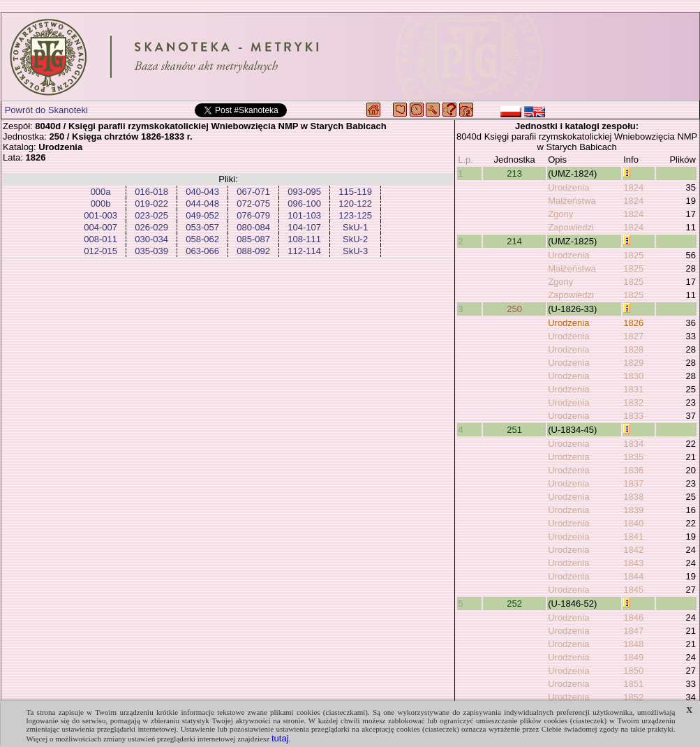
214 (514, 241)
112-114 (304, 251)
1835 (633, 457)
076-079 (253, 215)
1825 (633, 255)
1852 (633, 697)
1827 (633, 336)
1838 (633, 497)
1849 (633, 657)
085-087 (253, 239)
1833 (633, 416)
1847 (633, 631)
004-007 (100, 227)
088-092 (253, 251)
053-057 (202, 227)
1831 (633, 389)
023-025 (151, 215)
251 (514, 430)
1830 (633, 376)
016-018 (151, 192)
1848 (633, 644)
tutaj (280, 738)
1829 (633, 363)
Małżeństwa (572, 201)
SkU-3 (355, 251)
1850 (633, 671)
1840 (633, 523)
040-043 (202, 192)
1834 (633, 444)
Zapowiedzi (571, 227)
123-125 (355, 215)
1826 (633, 323)
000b (101, 204)
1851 (633, 684)
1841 (633, 537)
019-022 (151, 204)
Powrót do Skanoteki (46, 110)
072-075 (253, 204)
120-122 (355, 204)
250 (514, 309)
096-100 (304, 204)
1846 (633, 617)
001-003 (100, 215)
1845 (633, 590)
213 (514, 173)
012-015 (100, 251)
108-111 (304, 239)
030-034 (151, 239)
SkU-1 (355, 227)
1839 (633, 510)
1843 (633, 563)
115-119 (355, 192)
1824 (633, 187)
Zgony (560, 214)
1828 (633, 349)
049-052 (202, 215)
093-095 (304, 192)
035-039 (151, 251)
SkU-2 (355, 239)
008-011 (100, 239)
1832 (633, 402)
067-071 (253, 192)
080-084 (253, 227)
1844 (633, 576)
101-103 (304, 215)
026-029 (151, 227)
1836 (633, 470)
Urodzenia (568, 187)
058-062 (202, 239)
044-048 (202, 204)
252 (514, 604)
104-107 (304, 227)
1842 (633, 550)
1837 (633, 483)
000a (101, 192)
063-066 (202, 251)
